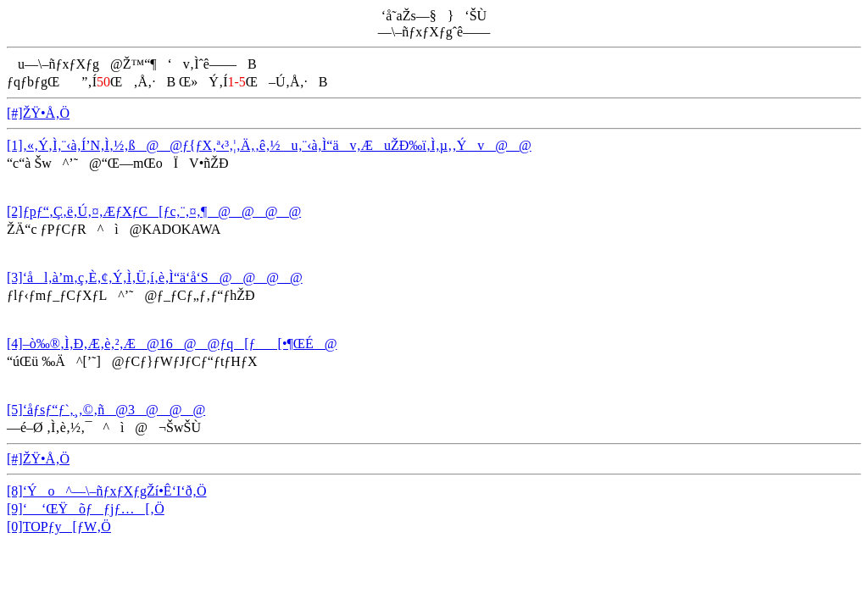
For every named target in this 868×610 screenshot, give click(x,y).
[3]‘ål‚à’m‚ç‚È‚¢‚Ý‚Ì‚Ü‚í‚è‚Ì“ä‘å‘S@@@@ (155, 277)
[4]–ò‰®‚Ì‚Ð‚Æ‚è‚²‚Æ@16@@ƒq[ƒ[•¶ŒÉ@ (172, 344)
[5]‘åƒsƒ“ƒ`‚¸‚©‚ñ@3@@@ (106, 410)
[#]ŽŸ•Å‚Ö (38, 113)
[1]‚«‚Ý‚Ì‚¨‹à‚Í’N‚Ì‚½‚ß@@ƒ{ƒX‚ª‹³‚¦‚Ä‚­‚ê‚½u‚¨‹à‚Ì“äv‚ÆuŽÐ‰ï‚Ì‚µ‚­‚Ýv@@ (269, 145)
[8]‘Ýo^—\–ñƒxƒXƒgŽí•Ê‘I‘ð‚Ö (107, 491)
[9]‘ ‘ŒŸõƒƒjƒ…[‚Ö (86, 509)
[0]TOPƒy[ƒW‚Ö (59, 527)
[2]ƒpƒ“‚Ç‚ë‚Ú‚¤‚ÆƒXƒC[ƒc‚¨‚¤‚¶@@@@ (154, 211)
